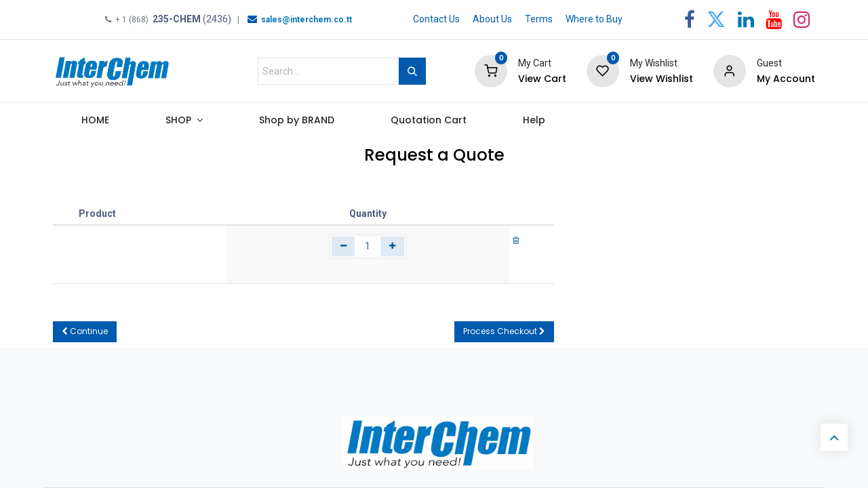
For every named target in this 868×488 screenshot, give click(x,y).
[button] (85, 332)
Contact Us (436, 19)
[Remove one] (343, 247)
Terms (539, 19)
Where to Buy (594, 19)
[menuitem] (95, 123)
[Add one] (392, 247)
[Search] (412, 71)
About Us (492, 19)
